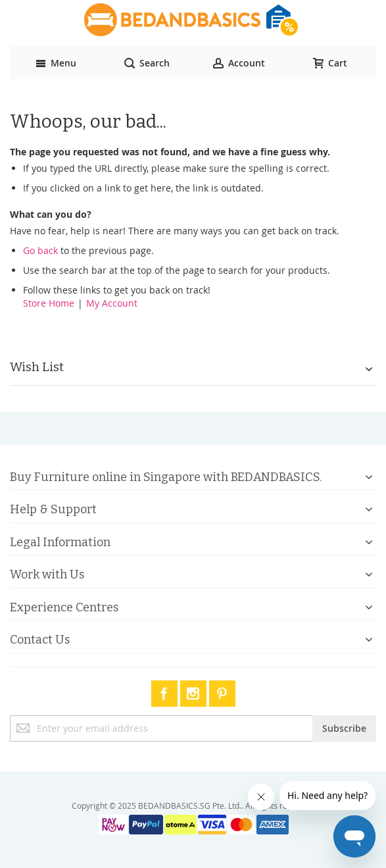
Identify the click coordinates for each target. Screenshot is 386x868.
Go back (40, 250)
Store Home (49, 303)
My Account (112, 303)
